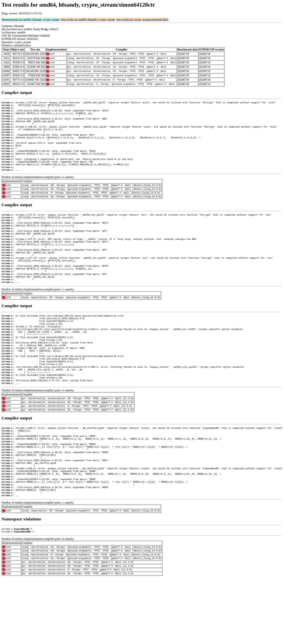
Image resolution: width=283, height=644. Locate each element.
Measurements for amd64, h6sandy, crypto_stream (31, 19)
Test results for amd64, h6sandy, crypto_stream (88, 19)
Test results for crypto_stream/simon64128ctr (142, 19)
